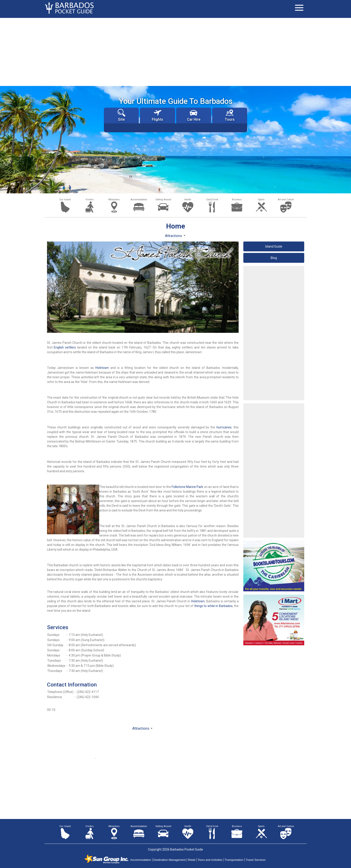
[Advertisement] (175, 51)
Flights (157, 115)
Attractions (114, 200)
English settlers (65, 347)
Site (121, 115)
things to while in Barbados (213, 606)
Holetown (102, 368)
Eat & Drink (212, 200)
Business (237, 200)
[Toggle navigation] (299, 8)
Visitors (90, 200)
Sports (261, 200)
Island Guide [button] (274, 246)
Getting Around (163, 200)
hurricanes (224, 427)
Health (188, 200)
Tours (230, 115)
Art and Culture (286, 200)
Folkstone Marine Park (187, 487)
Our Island (65, 200)
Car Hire (194, 115)
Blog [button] (274, 258)
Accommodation (139, 200)
